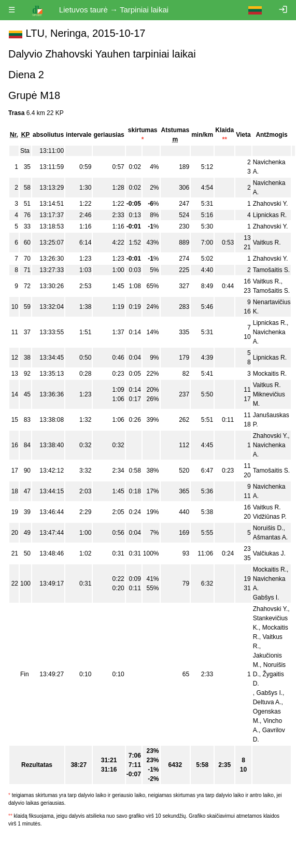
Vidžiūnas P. (270, 517)
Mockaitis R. (270, 374)
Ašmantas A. (270, 537)
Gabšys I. (266, 597)
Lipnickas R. (270, 215)
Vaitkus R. (267, 243)
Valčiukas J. (269, 553)
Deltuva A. (267, 702)
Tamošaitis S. (271, 270)
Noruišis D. (268, 528)
